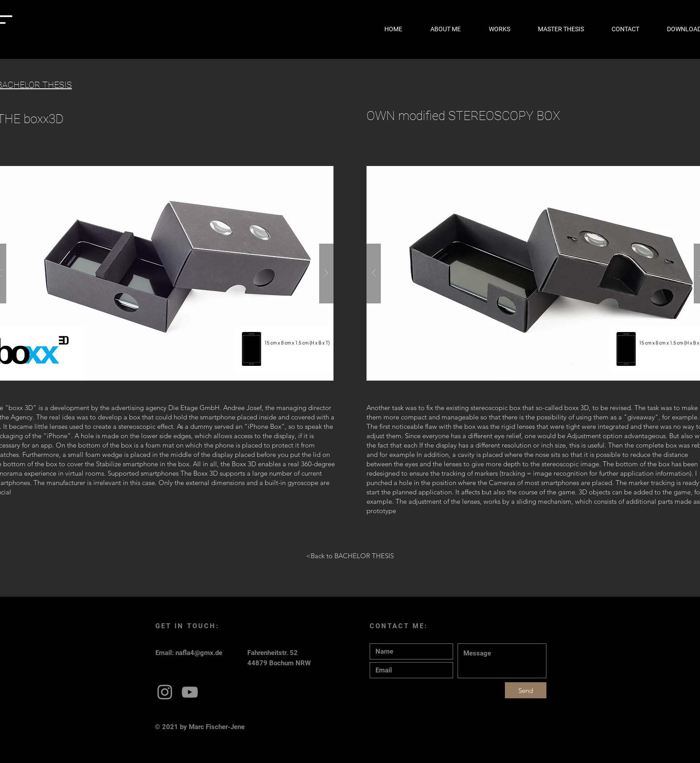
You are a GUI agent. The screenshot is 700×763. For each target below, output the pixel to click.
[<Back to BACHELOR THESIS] (350, 556)
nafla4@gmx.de (199, 653)
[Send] (526, 690)
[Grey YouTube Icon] (190, 692)
